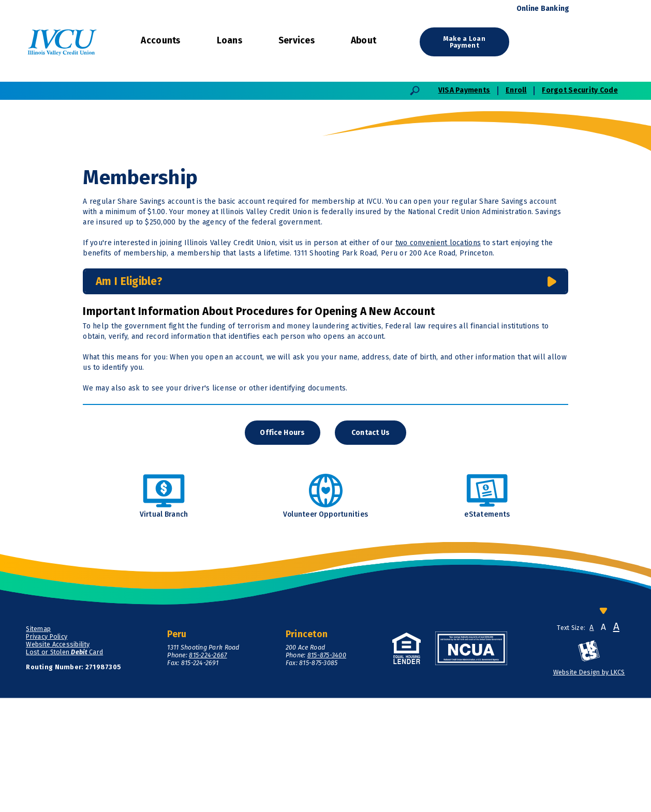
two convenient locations (438, 357)
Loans (230, 41)
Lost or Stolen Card (64, 766)
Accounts (160, 41)
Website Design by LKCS (589, 787)
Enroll (516, 90)
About (364, 41)
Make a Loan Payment (464, 42)
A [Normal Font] (603, 742)
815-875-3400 (327, 769)
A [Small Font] (591, 742)
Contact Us (371, 546)
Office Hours (282, 546)
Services (297, 41)
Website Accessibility (58, 758)
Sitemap (38, 742)
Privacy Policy (47, 750)
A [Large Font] (616, 741)
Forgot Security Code (580, 90)
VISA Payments (464, 90)
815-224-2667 (208, 769)
